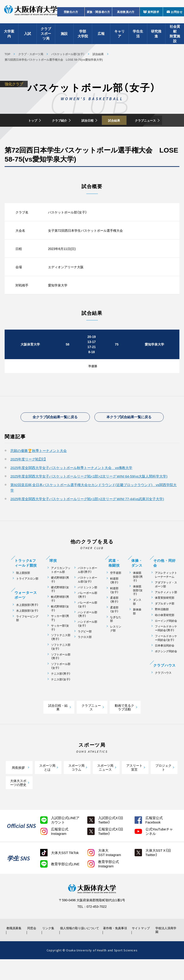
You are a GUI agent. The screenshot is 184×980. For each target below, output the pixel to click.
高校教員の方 (126, 15)
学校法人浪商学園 (165, 949)
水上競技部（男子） (27, 622)
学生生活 (138, 37)
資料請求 (153, 15)
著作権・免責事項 (114, 947)
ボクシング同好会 (166, 668)
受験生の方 (71, 15)
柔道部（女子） (114, 626)
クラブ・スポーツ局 (31, 54)
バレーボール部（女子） (87, 621)
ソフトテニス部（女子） (61, 664)
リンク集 (50, 947)
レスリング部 (116, 645)
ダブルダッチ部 (165, 620)
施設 (64, 37)
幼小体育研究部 (165, 632)
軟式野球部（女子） (60, 625)
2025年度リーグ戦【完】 (28, 476)
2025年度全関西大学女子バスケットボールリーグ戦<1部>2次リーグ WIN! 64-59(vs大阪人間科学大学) (89, 493)
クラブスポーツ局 (46, 37)
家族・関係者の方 (98, 15)
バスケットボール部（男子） (87, 587)
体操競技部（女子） (138, 607)
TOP (7, 54)
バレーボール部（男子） (87, 612)
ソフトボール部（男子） (61, 673)
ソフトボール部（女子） (61, 683)
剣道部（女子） (114, 607)
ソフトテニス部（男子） (61, 654)
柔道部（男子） (114, 616)
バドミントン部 (87, 604)
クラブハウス (163, 690)
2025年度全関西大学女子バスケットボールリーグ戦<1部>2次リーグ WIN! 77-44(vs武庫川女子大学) (87, 516)
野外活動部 (162, 626)
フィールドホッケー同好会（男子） (166, 645)
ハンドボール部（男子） (87, 631)
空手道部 (116, 590)
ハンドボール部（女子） (87, 640)
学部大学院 (83, 37)
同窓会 (32, 947)
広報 (101, 37)
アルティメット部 (166, 609)
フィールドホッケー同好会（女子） (166, 655)
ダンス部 (137, 619)
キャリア (119, 37)
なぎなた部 (116, 636)
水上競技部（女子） (27, 627)
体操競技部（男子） (138, 593)
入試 (27, 37)
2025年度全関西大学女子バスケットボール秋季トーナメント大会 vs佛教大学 (71, 484)
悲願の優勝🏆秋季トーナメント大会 (39, 467)
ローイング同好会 (166, 637)
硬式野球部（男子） (60, 596)
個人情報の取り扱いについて (79, 947)
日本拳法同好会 (165, 662)
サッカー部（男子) (60, 635)
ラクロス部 (85, 654)
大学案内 (9, 37)
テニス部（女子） (61, 696)
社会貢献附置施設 (175, 37)
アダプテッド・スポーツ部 (166, 601)
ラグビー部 (85, 648)
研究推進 (156, 37)
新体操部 (137, 628)
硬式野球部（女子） (60, 606)
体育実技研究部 (165, 615)
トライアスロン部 (27, 595)
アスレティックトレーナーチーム (166, 592)
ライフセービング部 (27, 635)
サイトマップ (141, 947)
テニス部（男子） (61, 690)
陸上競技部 (23, 590)
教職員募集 (15, 947)
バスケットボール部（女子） (68, 54)
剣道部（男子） (114, 597)
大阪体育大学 (31, 14)
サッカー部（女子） (60, 644)
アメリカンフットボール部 (61, 587)
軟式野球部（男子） (60, 616)
